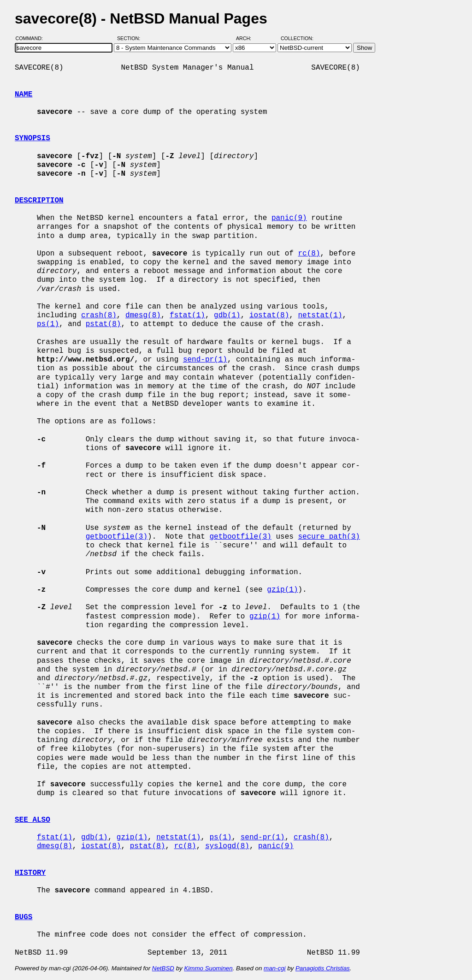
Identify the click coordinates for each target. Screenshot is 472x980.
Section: (131, 38)
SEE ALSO (32, 820)
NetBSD (163, 968)
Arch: (248, 38)
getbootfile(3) (117, 537)
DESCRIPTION (39, 201)
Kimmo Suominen (208, 968)
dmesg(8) (143, 315)
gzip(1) (282, 590)
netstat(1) (320, 315)
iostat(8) (269, 315)
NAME (24, 95)
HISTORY (30, 873)
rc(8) (309, 254)
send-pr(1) (205, 360)
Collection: (297, 38)
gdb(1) (227, 315)
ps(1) (48, 324)
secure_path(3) (329, 537)
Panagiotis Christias (323, 968)
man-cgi (274, 968)
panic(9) (289, 218)
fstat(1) (187, 315)
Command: (32, 38)
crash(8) (99, 315)
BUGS (24, 917)
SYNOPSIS (32, 138)
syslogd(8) (227, 846)
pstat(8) (103, 324)
